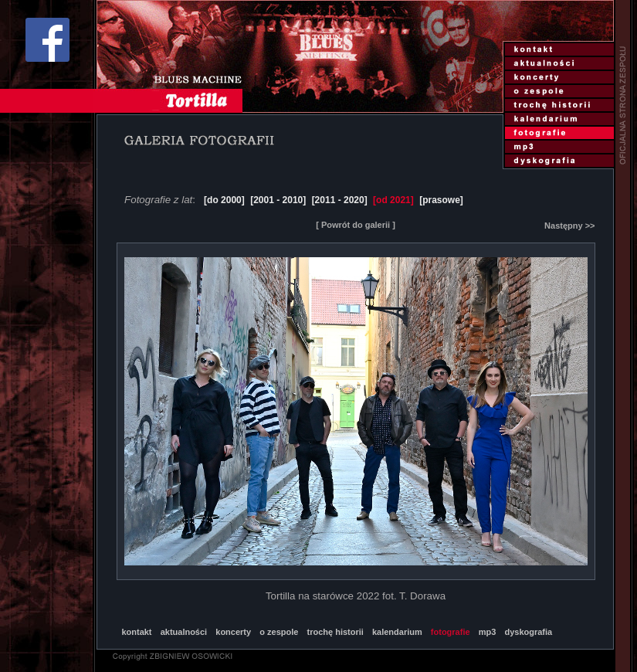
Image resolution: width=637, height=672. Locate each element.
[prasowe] (441, 200)
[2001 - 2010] (278, 200)
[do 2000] (224, 200)
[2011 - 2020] (340, 200)
